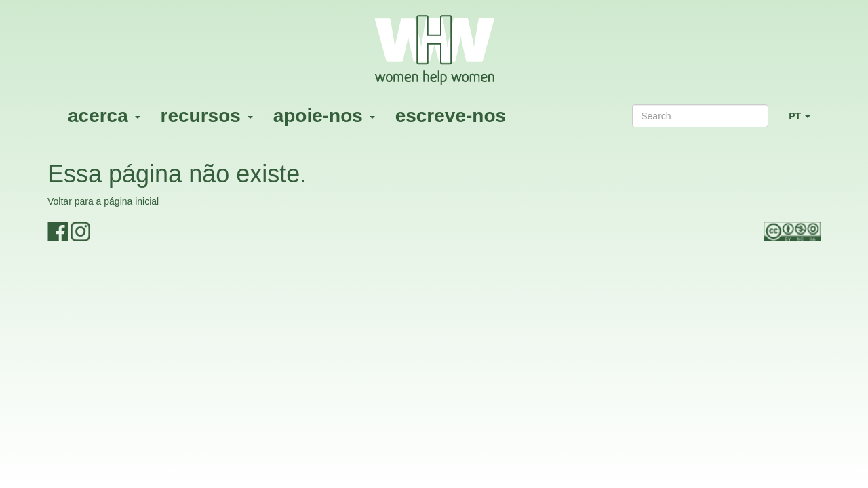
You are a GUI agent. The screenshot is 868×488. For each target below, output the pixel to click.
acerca (104, 116)
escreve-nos (451, 116)
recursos (207, 116)
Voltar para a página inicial (103, 201)
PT (805, 122)
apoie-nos (324, 116)
